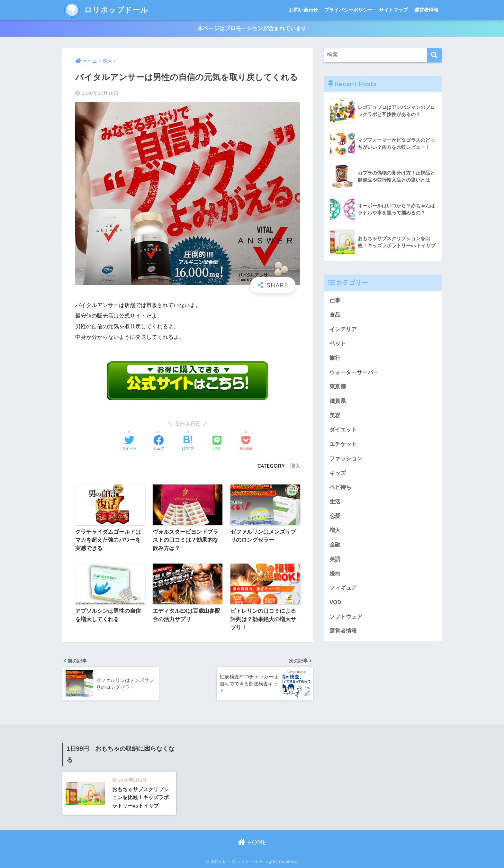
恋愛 (335, 516)
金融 (335, 545)
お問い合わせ (303, 10)
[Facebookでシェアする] (158, 444)
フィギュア (343, 588)
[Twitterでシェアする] (129, 444)
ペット (338, 344)
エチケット (343, 444)
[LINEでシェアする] (217, 444)
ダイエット (343, 430)
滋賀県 (338, 401)
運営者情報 (426, 10)
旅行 (335, 358)
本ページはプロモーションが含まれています (252, 28)
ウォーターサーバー (354, 372)
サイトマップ (393, 10)
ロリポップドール (106, 10)
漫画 (335, 573)
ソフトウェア (346, 617)
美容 (335, 416)
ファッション (346, 459)
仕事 (335, 300)
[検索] (434, 55)
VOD (335, 602)
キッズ (338, 473)
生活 (335, 502)
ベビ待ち (340, 487)
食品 (335, 315)
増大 (295, 466)
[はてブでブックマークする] (188, 444)
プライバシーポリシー (348, 10)
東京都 (338, 387)
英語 (335, 559)
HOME (252, 842)
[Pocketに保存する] (246, 444)
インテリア (343, 329)
